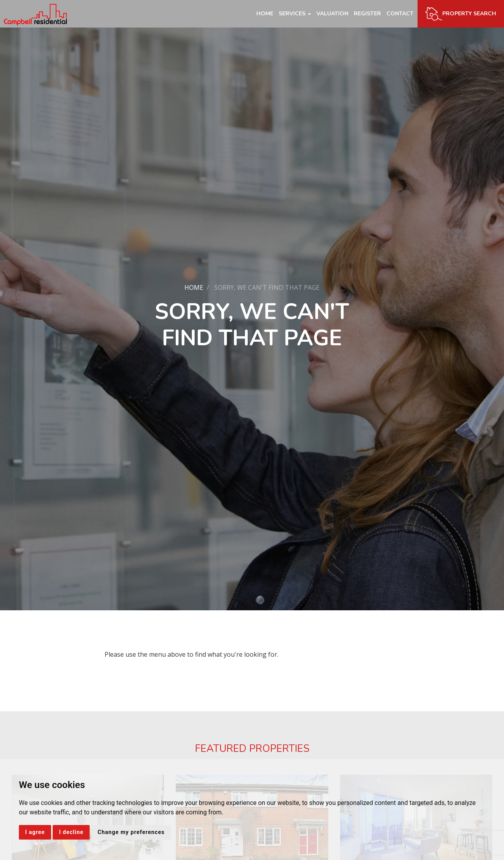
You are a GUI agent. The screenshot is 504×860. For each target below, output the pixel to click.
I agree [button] (35, 832)
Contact (400, 14)
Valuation (332, 14)
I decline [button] (71, 832)
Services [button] (295, 14)
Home (265, 14)
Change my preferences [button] (131, 832)
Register (367, 14)
